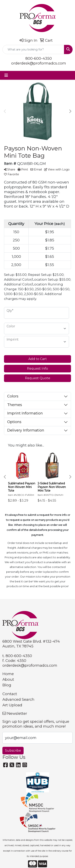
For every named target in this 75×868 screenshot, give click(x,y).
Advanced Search (18, 699)
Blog (7, 685)
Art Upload (12, 705)
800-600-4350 (39, 58)
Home (8, 674)
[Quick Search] (33, 49)
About (8, 679)
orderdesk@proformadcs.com (39, 63)
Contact (10, 694)
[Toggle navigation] (6, 75)
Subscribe (13, 751)
